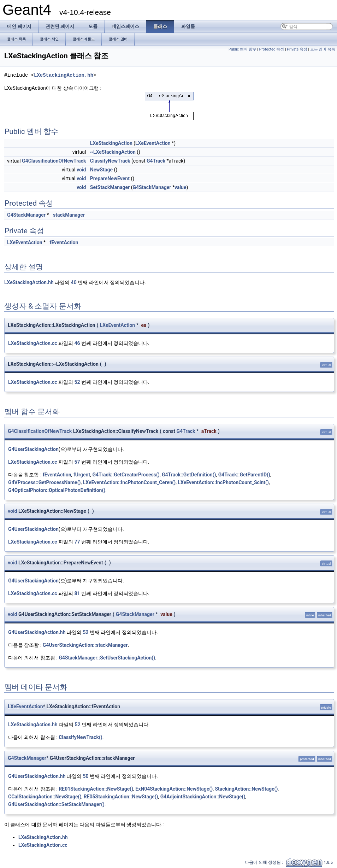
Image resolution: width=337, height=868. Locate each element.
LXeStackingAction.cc (33, 343)
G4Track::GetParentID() (244, 475)
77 (77, 542)
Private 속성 (297, 49)
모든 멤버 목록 (323, 49)
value (181, 187)
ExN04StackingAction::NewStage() (174, 789)
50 (85, 776)
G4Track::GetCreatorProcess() (126, 475)
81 (77, 593)
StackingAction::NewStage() (246, 789)
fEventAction (64, 242)
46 (77, 343)
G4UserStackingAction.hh (37, 632)
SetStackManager (110, 187)
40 (74, 282)
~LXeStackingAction (113, 152)
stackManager (69, 215)
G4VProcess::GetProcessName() (44, 482)
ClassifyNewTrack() (80, 737)
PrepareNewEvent (110, 178)
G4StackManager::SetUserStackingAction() (107, 658)
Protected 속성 (272, 49)
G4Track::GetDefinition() (189, 475)
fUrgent (82, 475)
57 (77, 462)
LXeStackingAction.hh (64, 75)
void (81, 170)
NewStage (101, 170)
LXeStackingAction (111, 143)
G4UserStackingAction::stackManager (85, 645)
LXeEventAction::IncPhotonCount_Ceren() (129, 482)
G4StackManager (152, 187)
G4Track (156, 161)
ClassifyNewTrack (110, 161)
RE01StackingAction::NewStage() (96, 789)
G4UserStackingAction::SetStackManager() (56, 804)
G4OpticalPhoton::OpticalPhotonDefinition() (57, 490)
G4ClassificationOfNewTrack (54, 161)
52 (77, 382)
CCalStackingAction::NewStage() (45, 797)
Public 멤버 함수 (243, 49)
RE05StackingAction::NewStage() (121, 797)
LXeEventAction (153, 143)
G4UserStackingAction (33, 449)
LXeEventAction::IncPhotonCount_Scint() (223, 482)
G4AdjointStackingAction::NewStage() (203, 797)
